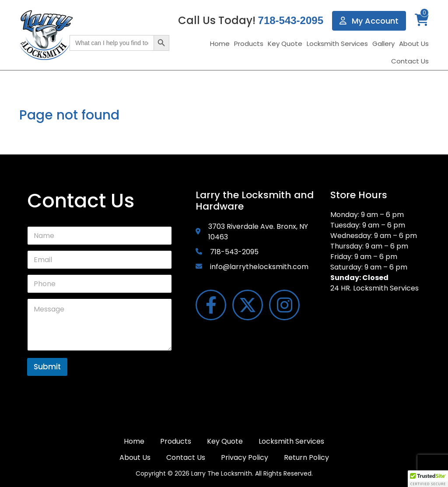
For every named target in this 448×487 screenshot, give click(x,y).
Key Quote (285, 44)
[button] (428, 479)
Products (249, 44)
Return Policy (306, 457)
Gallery (383, 44)
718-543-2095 (291, 20)
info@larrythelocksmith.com (259, 267)
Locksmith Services (337, 44)
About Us (414, 44)
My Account (369, 21)
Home (220, 44)
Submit (47, 367)
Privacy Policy (245, 457)
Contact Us (410, 61)
